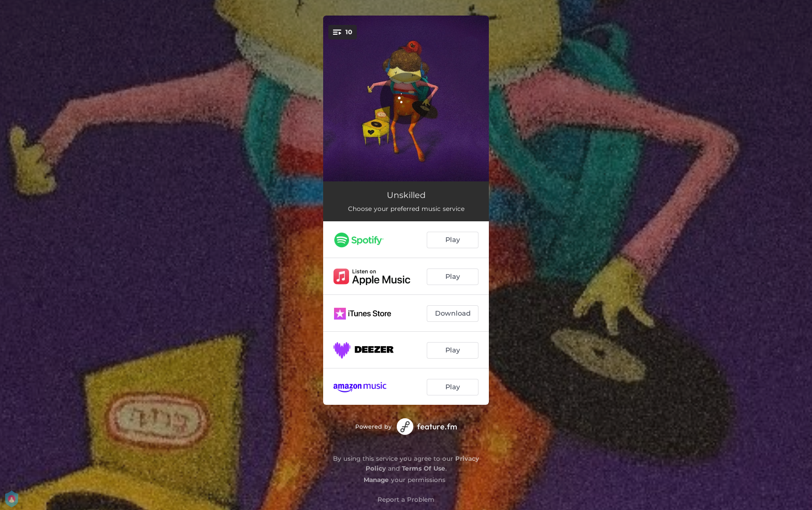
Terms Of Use (424, 468)
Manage (376, 480)
